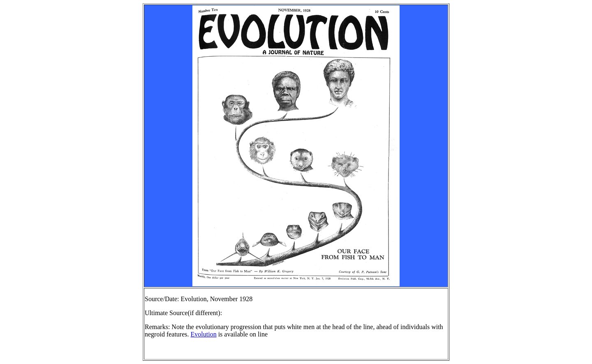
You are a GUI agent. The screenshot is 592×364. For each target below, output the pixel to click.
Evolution (204, 334)
